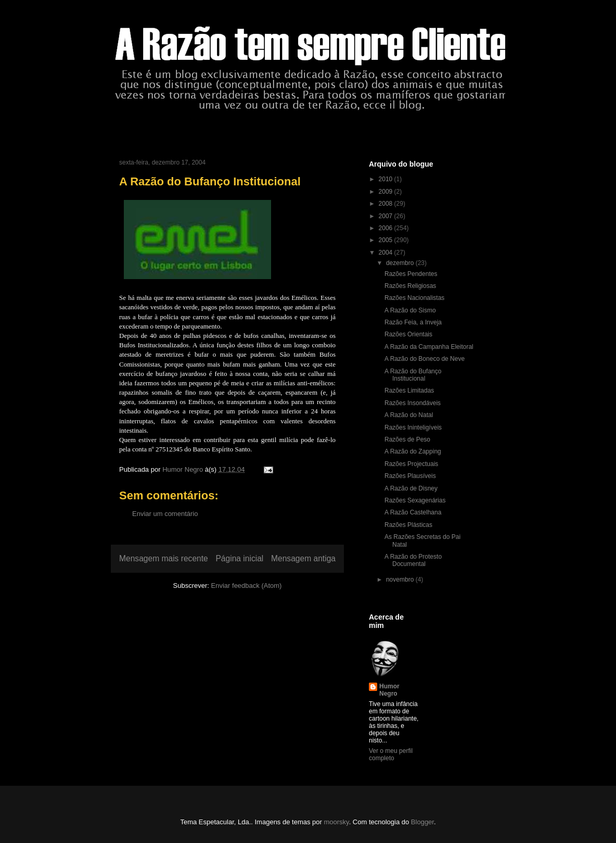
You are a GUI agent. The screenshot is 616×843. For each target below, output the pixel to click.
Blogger (422, 822)
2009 (387, 192)
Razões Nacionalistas (414, 298)
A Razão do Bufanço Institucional (413, 375)
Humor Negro (389, 690)
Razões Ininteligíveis (413, 427)
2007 (387, 216)
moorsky (336, 822)
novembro (401, 580)
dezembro (401, 263)
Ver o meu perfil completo (391, 754)
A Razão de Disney (411, 488)
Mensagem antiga (303, 558)
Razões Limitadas (409, 391)
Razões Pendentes (411, 274)
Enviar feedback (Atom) (247, 586)
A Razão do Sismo (410, 310)
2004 (387, 253)
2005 (387, 240)
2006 (387, 228)
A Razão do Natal (409, 415)
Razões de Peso (407, 439)
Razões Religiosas (410, 286)
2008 (387, 204)
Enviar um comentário (165, 514)
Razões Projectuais (411, 464)
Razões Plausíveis (410, 476)
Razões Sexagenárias (415, 500)
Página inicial (239, 558)
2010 (387, 179)
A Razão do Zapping (413, 451)
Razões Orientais (408, 334)
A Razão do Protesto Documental (413, 560)
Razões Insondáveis (413, 403)
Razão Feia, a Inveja (413, 322)
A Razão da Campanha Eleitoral (429, 347)
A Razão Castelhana (413, 512)
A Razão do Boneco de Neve (425, 359)
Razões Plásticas (408, 525)
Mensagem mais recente (164, 558)
